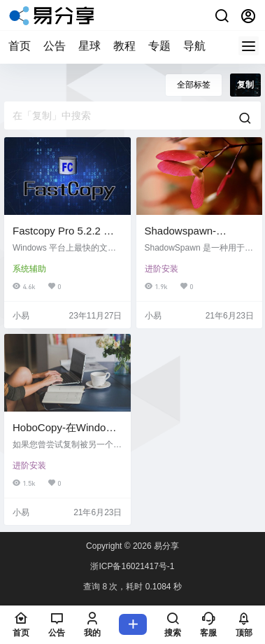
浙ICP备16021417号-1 (132, 566)
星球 (89, 46)
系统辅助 (29, 269)
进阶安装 (162, 269)
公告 (55, 46)
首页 (20, 46)
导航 (194, 46)
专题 (159, 46)
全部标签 (194, 85)
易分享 (165, 546)
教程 (124, 46)
